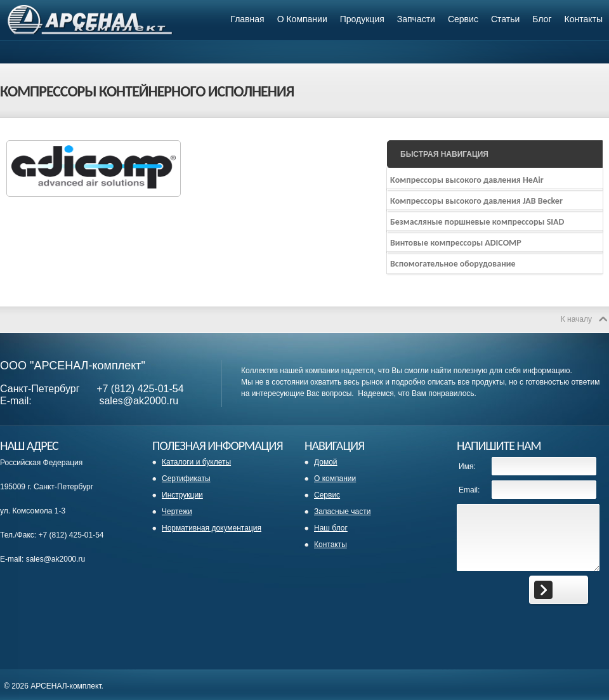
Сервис (327, 495)
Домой (326, 462)
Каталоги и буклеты (196, 462)
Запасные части (342, 512)
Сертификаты (186, 479)
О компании (335, 479)
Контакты (331, 545)
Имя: (467, 466)
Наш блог (331, 528)
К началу (576, 319)
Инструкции (182, 495)
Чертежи (177, 512)
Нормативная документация (212, 528)
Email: (469, 490)
